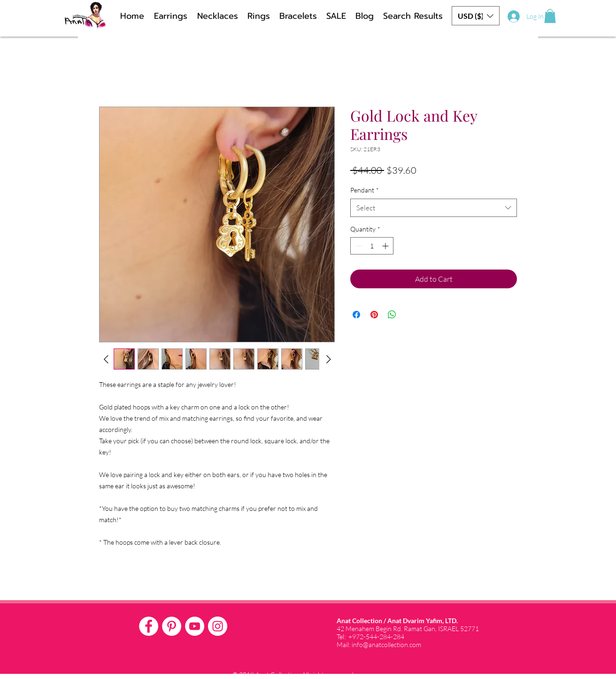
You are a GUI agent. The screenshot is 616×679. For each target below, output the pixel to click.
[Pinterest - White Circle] (172, 626)
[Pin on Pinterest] (374, 315)
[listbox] (476, 16)
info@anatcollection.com (386, 644)
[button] (476, 16)
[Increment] (386, 246)
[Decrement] (358, 246)
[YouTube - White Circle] (195, 626)
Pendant (365, 190)
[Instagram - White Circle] (218, 626)
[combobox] (434, 208)
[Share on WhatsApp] (392, 315)
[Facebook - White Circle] (149, 626)
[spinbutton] (372, 246)
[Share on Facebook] (356, 315)
